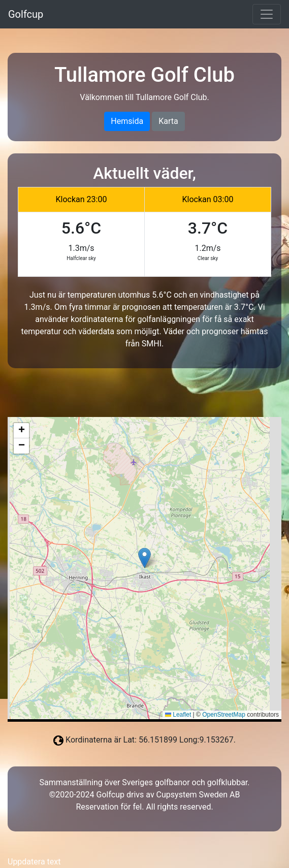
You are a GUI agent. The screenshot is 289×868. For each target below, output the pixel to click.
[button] (144, 558)
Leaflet (178, 715)
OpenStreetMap (224, 715)
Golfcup (26, 14)
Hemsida (127, 121)
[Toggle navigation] (267, 14)
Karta (168, 121)
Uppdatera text (34, 862)
